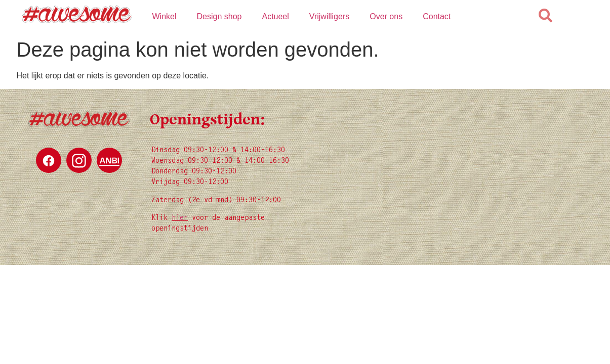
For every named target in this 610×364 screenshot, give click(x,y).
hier (180, 218)
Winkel (164, 16)
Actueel (275, 16)
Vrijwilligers (329, 16)
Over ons (386, 16)
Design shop (219, 16)
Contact (437, 16)
